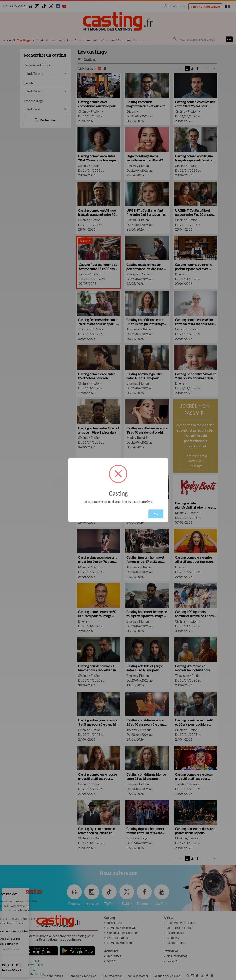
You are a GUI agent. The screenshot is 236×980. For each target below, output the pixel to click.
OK (156, 514)
